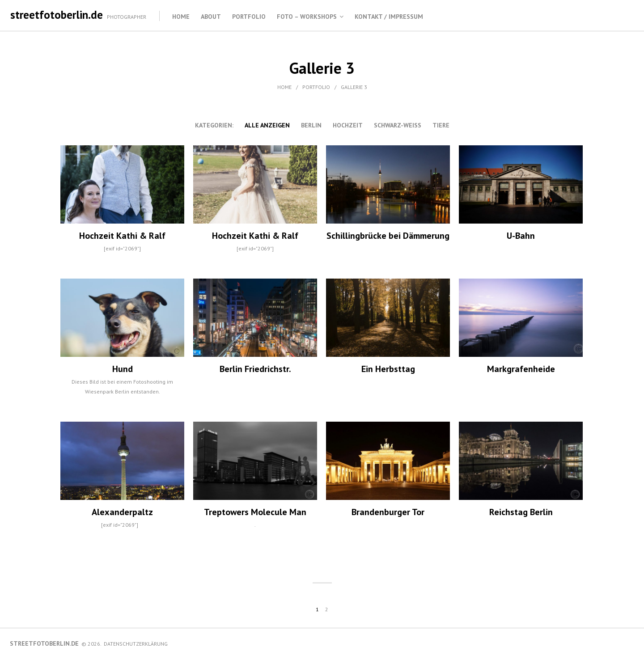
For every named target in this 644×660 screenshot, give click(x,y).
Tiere (441, 125)
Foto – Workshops (307, 17)
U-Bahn (521, 236)
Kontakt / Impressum (389, 17)
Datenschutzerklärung (136, 644)
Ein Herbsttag (388, 369)
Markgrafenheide (521, 369)
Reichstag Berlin (521, 512)
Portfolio (249, 17)
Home (181, 17)
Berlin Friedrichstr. (255, 369)
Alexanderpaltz (122, 512)
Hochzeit (348, 125)
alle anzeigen (267, 125)
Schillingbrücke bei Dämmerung (388, 236)
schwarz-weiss (398, 125)
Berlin (311, 125)
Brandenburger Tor (388, 512)
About (211, 17)
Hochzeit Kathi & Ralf (122, 236)
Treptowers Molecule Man (255, 512)
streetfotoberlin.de (57, 15)
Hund (123, 369)
